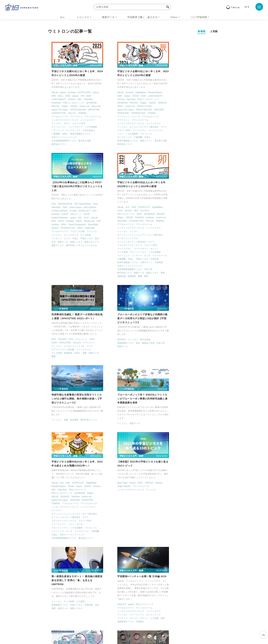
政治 (212, 127)
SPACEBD (149, 110)
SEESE (71, 106)
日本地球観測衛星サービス (61, 141)
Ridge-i (62, 106)
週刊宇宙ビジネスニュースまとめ (196, 134)
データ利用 (200, 124)
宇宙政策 (163, 593)
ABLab (51, 93)
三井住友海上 (85, 131)
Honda (186, 339)
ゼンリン (85, 249)
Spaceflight (208, 114)
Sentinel (170, 114)
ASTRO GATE (81, 93)
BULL (57, 96)
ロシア (182, 127)
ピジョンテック (203, 467)
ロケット (193, 470)
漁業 (140, 221)
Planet (194, 110)
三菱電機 (52, 134)
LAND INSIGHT (55, 100)
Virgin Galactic (55, 453)
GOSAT (180, 103)
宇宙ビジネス (202, 127)
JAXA (201, 107)
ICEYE (202, 103)
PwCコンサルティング (70, 103)
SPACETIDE (91, 110)
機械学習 (65, 593)
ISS (195, 107)
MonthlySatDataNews (148, 587)
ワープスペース (70, 131)
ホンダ (78, 256)
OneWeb (185, 110)
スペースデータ (186, 124)
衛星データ (108, 17)
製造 (94, 273)
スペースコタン (130, 131)
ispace (72, 96)
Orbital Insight (130, 533)
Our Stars (76, 211)
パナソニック (54, 131)
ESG (127, 207)
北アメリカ (123, 547)
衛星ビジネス (191, 131)
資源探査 (63, 276)
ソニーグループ (72, 127)
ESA (209, 100)
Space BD (93, 106)
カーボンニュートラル (59, 238)
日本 (168, 131)
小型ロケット (77, 262)
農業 (71, 276)
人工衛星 (136, 454)
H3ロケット (191, 103)
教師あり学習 (197, 211)
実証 (187, 211)
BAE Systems (205, 96)
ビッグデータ (130, 544)
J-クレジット (137, 207)
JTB (79, 96)
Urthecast (124, 537)
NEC (76, 100)
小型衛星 (90, 262)
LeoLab (209, 107)
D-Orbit (188, 100)
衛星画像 (73, 544)
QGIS (70, 214)
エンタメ (65, 231)
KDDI (85, 96)
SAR (213, 110)
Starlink (170, 117)
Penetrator (53, 103)
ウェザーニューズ (79, 533)
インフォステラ (84, 120)
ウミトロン (53, 124)
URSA (195, 117)
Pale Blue (85, 100)
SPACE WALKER (75, 110)
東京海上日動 (81, 141)
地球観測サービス (175, 211)
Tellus (174, 17)
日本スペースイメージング (61, 137)
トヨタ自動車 (87, 127)
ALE (58, 207)
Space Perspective (192, 114)
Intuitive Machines (175, 107)
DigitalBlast (131, 93)
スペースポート (72, 249)
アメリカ (111, 540)
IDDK (65, 96)
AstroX (92, 93)
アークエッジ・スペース (119, 117)
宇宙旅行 (189, 474)
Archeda (68, 93)
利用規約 (105, 626)
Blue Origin (53, 450)
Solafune (81, 217)
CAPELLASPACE (174, 100)
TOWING (79, 113)
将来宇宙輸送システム (77, 134)
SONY (110, 106)
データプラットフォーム (72, 537)
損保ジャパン (136, 141)
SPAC (179, 114)
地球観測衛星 (83, 540)
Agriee (60, 93)
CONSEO (118, 207)
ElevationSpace (145, 93)
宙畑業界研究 (54, 544)
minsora (68, 100)
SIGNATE (152, 103)
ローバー (183, 470)
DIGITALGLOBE (61, 533)
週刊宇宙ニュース (85, 339)
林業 (120, 550)
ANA (169, 93)
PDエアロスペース (57, 214)
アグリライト (73, 117)
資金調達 (71, 339)
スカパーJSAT (75, 124)
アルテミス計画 (192, 121)
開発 (77, 276)
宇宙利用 (85, 259)
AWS (51, 96)
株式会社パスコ (55, 144)
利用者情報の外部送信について (152, 626)
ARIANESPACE (180, 93)
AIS (50, 533)
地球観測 (124, 221)
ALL (62, 17)
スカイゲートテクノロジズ (61, 245)
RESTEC (52, 106)
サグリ (64, 124)
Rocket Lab (204, 110)
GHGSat (170, 103)
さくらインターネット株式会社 (134, 127)
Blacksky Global (115, 533)
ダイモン (195, 377)
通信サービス (173, 134)
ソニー (110, 134)
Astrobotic (171, 96)
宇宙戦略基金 (145, 593)
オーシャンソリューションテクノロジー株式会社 (71, 235)
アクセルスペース (56, 117)
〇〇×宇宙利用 (199, 17)
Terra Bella (112, 537)
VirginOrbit (204, 117)
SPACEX (80, 450)
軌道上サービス (207, 131)
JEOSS (126, 96)
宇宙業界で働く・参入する (142, 17)
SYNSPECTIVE (55, 113)
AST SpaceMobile (198, 93)
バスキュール (206, 380)
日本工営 (79, 269)
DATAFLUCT (199, 100)
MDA (169, 110)
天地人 (62, 134)
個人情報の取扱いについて (124, 626)
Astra (210, 93)
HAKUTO (171, 457)
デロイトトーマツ (69, 252)
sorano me (81, 106)
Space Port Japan (56, 110)
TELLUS (69, 113)
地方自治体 (194, 207)
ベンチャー (172, 127)
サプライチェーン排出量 (119, 217)
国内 (212, 470)
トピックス (83, 17)
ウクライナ (207, 121)
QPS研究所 (88, 103)
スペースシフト (55, 127)
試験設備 (52, 276)
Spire (149, 533)
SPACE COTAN (134, 106)
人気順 (214, 31)
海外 (126, 550)
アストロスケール (90, 117)
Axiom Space (190, 96)
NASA (176, 110)
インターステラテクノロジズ (62, 120)
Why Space (122, 587)
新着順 (202, 31)
